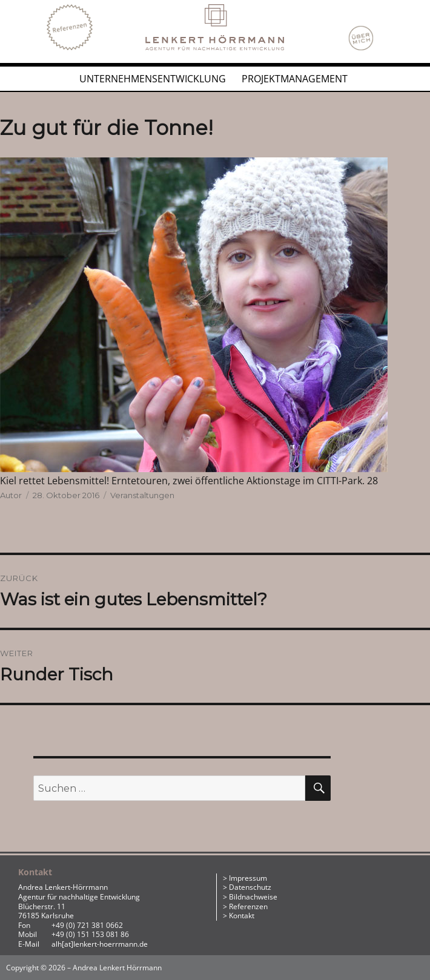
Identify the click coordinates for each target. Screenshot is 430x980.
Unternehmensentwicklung (153, 79)
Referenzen (248, 906)
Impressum (248, 878)
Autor (11, 495)
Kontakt (242, 916)
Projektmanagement (295, 79)
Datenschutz (250, 887)
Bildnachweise (253, 897)
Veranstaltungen (142, 495)
